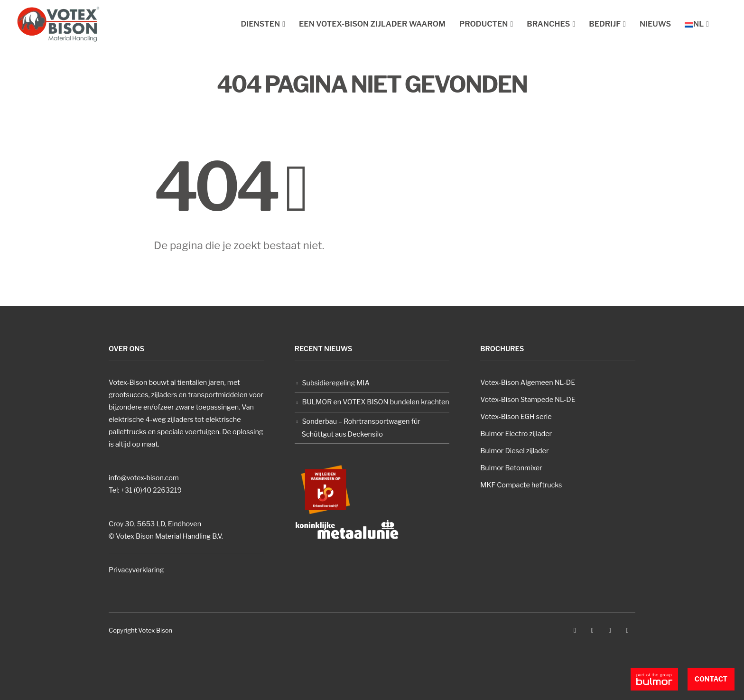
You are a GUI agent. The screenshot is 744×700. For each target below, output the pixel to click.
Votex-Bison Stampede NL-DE (528, 400)
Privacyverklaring (136, 570)
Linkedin (627, 630)
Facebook (575, 630)
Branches (548, 24)
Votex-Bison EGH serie (516, 417)
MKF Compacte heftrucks (521, 485)
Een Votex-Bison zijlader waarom (372, 24)
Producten (484, 24)
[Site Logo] (58, 24)
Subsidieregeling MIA (336, 383)
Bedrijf (605, 24)
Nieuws (655, 24)
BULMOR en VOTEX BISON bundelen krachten (375, 402)
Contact (711, 679)
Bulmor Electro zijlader (516, 434)
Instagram (610, 630)
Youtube (592, 630)
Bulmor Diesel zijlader (514, 451)
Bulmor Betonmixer (511, 468)
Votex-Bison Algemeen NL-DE (528, 383)
